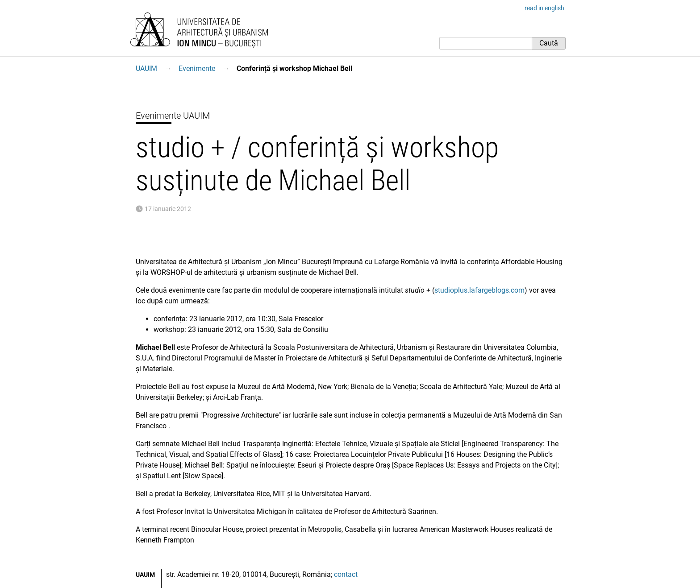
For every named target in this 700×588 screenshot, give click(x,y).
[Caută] (485, 43)
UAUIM (146, 68)
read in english (544, 8)
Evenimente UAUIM (173, 116)
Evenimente (197, 68)
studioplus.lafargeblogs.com (479, 290)
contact (346, 574)
